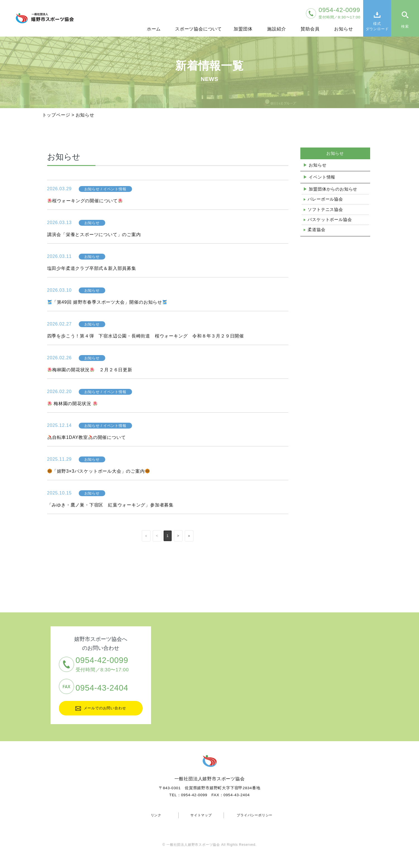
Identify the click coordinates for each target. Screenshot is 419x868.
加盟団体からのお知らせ (333, 189)
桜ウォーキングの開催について (85, 201)
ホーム (154, 29)
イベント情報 (322, 177)
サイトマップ (201, 815)
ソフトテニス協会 (325, 209)
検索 (405, 26)
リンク (156, 815)
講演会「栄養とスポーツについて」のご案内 (94, 235)
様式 (377, 27)
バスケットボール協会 (330, 219)
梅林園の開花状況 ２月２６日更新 (90, 370)
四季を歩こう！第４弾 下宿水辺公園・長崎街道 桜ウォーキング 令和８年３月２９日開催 (146, 336)
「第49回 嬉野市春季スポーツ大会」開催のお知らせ (107, 302)
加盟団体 (243, 29)
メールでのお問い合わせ (101, 708)
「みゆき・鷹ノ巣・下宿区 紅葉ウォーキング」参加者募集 (111, 505)
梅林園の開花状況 (72, 404)
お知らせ (343, 29)
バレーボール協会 (325, 199)
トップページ (56, 115)
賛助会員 (310, 29)
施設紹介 (276, 29)
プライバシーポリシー (255, 815)
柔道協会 (316, 230)
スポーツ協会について (198, 29)
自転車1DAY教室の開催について (87, 437)
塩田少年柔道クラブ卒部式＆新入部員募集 (92, 268)
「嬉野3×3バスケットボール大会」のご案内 (99, 471)
